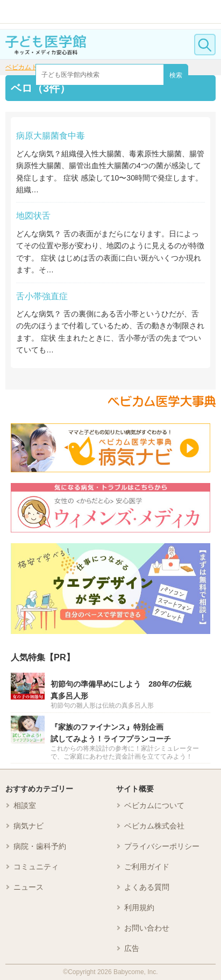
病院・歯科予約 (40, 846)
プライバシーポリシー (162, 846)
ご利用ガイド (147, 867)
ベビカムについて (154, 805)
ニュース (28, 887)
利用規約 (139, 907)
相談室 (25, 805)
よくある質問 (147, 887)
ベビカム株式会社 (154, 826)
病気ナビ (28, 826)
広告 (132, 948)
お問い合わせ (147, 928)
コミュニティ (36, 867)
